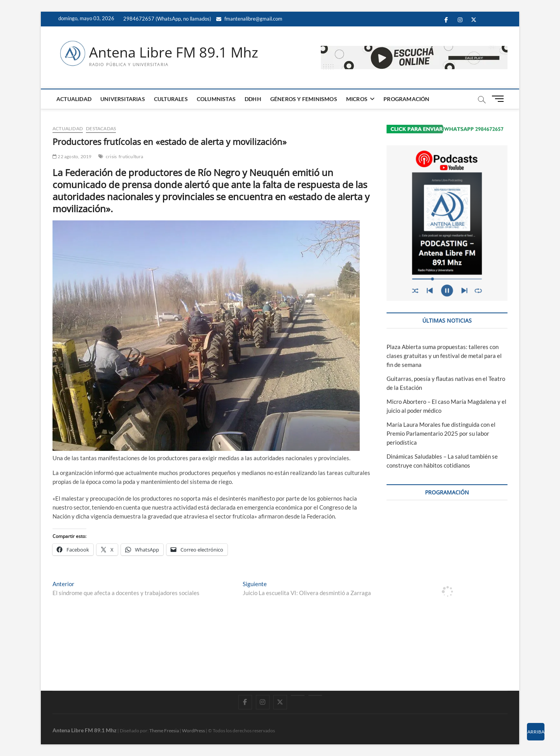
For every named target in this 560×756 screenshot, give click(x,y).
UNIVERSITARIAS (123, 99)
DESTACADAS (101, 128)
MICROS (357, 99)
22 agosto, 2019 (72, 156)
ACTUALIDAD (74, 99)
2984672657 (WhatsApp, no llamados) (167, 19)
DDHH (253, 99)
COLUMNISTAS (216, 99)
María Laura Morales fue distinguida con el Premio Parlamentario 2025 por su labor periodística (441, 433)
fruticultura (131, 156)
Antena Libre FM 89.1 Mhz (174, 52)
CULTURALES (171, 99)
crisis (111, 156)
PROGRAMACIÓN (406, 99)
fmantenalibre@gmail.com (249, 19)
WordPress (193, 731)
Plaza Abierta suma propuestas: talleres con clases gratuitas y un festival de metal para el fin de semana (444, 356)
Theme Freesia (164, 731)
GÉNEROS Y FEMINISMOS (304, 99)
